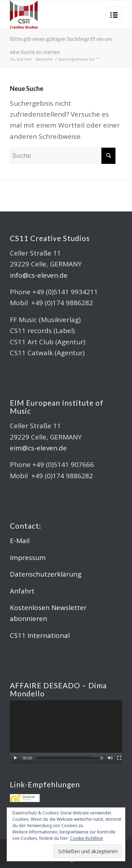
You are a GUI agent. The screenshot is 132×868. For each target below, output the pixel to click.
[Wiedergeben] (15, 758)
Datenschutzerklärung (46, 574)
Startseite (44, 59)
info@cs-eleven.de (39, 275)
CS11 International (40, 635)
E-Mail (20, 541)
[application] (66, 732)
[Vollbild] (119, 758)
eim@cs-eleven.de (38, 448)
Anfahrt (22, 591)
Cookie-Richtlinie (87, 838)
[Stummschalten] (110, 758)
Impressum (28, 558)
